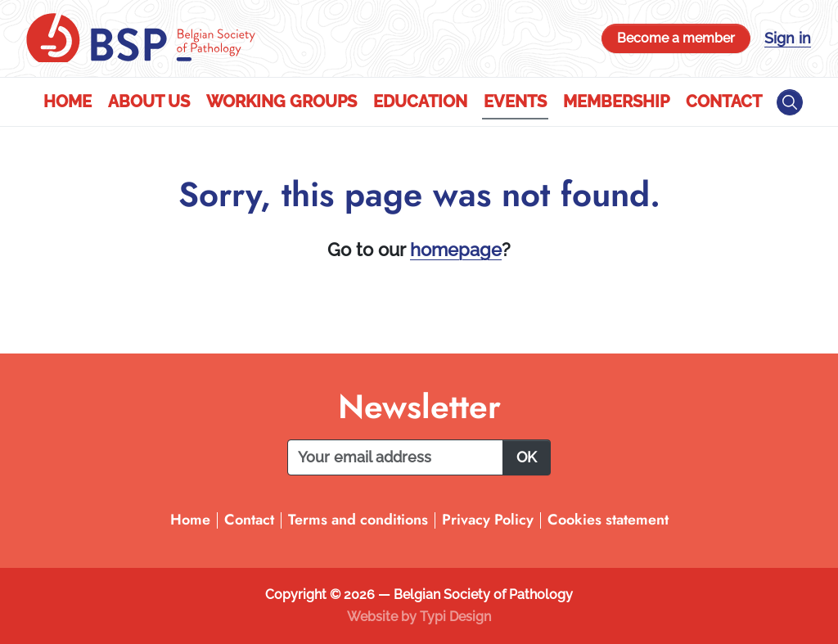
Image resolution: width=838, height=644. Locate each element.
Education (420, 101)
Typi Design (455, 617)
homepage (456, 250)
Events (515, 101)
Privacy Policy (488, 520)
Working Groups (282, 101)
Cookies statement (608, 520)
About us (149, 101)
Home (68, 101)
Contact (724, 101)
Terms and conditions (358, 520)
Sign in (788, 38)
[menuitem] (68, 102)
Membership (616, 101)
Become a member (676, 38)
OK (527, 457)
